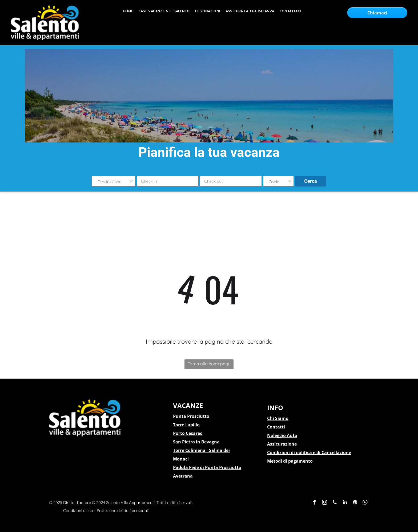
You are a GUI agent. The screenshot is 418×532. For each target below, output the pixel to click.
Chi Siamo (278, 418)
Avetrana (183, 476)
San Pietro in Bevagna (196, 442)
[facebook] (315, 503)
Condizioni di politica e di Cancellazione (309, 452)
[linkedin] (345, 503)
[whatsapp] (365, 503)
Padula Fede (186, 467)
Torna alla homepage (209, 364)
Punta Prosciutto (191, 416)
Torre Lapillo (186, 425)
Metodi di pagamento (290, 461)
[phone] (335, 503)
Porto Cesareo (188, 433)
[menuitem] (125, 11)
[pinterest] (355, 503)
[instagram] (325, 503)
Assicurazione (282, 444)
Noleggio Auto (282, 435)
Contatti (276, 427)
